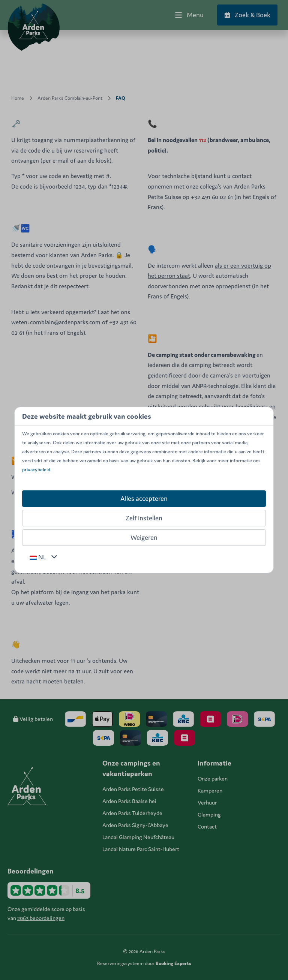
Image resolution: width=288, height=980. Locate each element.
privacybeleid (36, 470)
